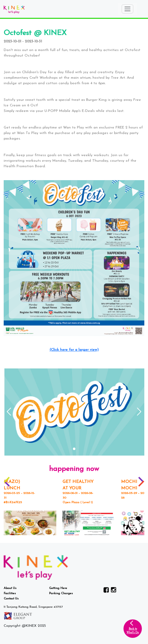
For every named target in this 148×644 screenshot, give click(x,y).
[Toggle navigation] (127, 9)
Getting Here (58, 588)
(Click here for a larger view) (74, 350)
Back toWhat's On (133, 631)
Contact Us (11, 599)
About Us (10, 588)
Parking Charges (61, 593)
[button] (74, 449)
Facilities (10, 593)
